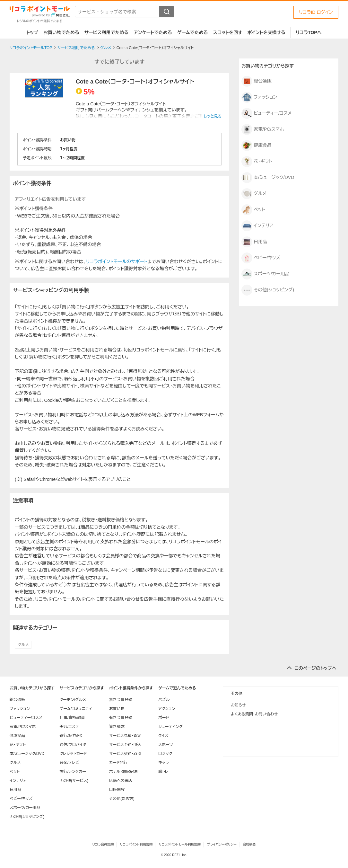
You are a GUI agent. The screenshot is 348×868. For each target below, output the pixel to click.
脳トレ (163, 772)
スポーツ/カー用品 (265, 274)
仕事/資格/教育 (72, 718)
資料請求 (117, 727)
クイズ (163, 736)
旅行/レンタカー (73, 772)
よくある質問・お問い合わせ (254, 714)
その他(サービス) (74, 781)
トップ (32, 32)
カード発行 (118, 763)
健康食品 (257, 146)
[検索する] (167, 12)
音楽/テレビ (70, 763)
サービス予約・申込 (125, 745)
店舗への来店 (121, 781)
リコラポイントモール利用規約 (180, 844)
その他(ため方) (122, 799)
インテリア (257, 226)
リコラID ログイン (316, 12)
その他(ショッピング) (268, 290)
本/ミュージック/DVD (268, 178)
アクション (167, 709)
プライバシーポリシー (222, 844)
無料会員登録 (121, 700)
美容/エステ (69, 727)
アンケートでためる (153, 32)
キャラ (164, 763)
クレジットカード (73, 754)
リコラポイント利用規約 (136, 844)
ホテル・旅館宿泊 (123, 772)
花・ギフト (257, 162)
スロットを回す (227, 32)
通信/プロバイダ (73, 745)
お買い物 (117, 709)
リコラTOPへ (309, 32)
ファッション (259, 97)
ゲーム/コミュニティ (76, 709)
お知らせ (238, 705)
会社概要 (249, 844)
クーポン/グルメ (73, 700)
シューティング (170, 727)
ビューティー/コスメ (267, 113)
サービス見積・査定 (125, 736)
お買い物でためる (61, 32)
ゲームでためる (193, 32)
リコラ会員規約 (103, 844)
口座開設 (117, 790)
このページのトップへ (315, 668)
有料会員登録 (121, 718)
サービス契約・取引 (125, 754)
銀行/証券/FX (71, 736)
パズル (164, 700)
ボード (164, 718)
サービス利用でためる (107, 32)
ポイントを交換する (266, 32)
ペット (253, 210)
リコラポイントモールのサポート (117, 261)
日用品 (254, 242)
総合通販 (257, 81)
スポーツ (166, 745)
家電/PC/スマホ (263, 129)
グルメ (23, 645)
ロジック (165, 754)
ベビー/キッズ (261, 258)
